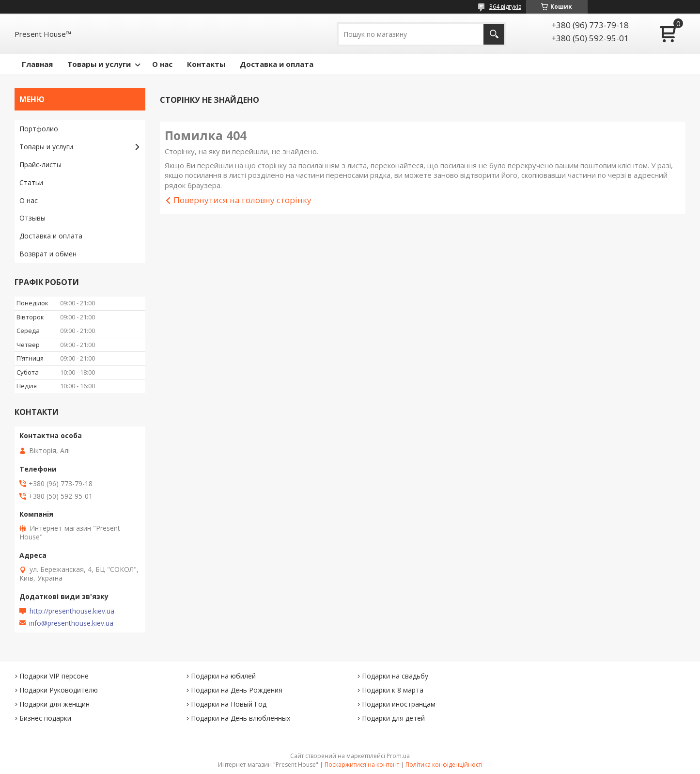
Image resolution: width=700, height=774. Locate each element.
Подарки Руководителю (59, 690)
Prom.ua (398, 756)
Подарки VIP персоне (54, 676)
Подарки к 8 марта (393, 690)
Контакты (206, 64)
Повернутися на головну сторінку (242, 200)
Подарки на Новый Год (229, 704)
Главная (37, 64)
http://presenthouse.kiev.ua (72, 611)
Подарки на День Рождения (237, 690)
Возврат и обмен (48, 254)
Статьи (31, 182)
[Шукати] (494, 34)
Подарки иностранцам (399, 704)
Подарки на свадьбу (395, 676)
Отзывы (32, 218)
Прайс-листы (40, 165)
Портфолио (39, 129)
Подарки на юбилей (223, 676)
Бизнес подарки (45, 718)
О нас (162, 64)
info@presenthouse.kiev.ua (71, 623)
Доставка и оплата (277, 64)
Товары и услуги (99, 64)
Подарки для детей (393, 718)
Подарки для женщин (54, 704)
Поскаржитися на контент (362, 765)
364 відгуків (505, 7)
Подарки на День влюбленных (241, 718)
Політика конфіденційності (444, 765)
